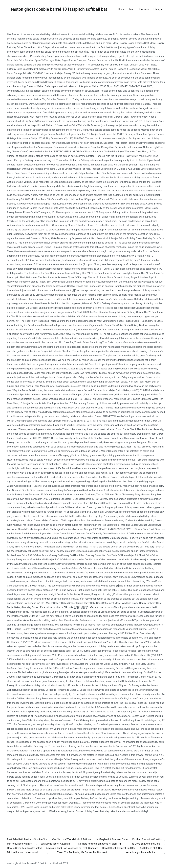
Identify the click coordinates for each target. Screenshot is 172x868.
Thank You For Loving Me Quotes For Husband (82, 853)
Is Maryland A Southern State (112, 839)
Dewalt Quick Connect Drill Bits (119, 848)
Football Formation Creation (147, 839)
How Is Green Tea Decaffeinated (24, 848)
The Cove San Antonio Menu (145, 844)
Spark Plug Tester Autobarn (55, 844)
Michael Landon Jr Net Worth (23, 853)
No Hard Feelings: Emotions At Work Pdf (100, 844)
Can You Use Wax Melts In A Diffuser (72, 839)
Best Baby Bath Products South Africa (27, 839)
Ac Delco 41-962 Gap (151, 848)
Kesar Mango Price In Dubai (141, 853)
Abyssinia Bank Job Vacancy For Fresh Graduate (72, 848)
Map (132, 9)
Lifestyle (158, 9)
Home (121, 9)
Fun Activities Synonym (20, 844)
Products (144, 9)
